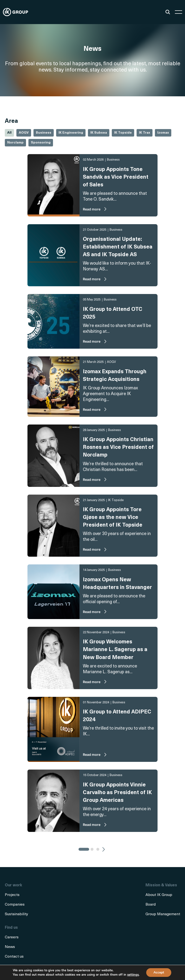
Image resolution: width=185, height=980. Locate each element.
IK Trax (145, 133)
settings (133, 975)
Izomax (163, 133)
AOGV (24, 133)
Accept (159, 972)
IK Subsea (99, 133)
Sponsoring (41, 143)
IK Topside (123, 133)
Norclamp (15, 143)
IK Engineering (71, 133)
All (9, 133)
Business (44, 133)
